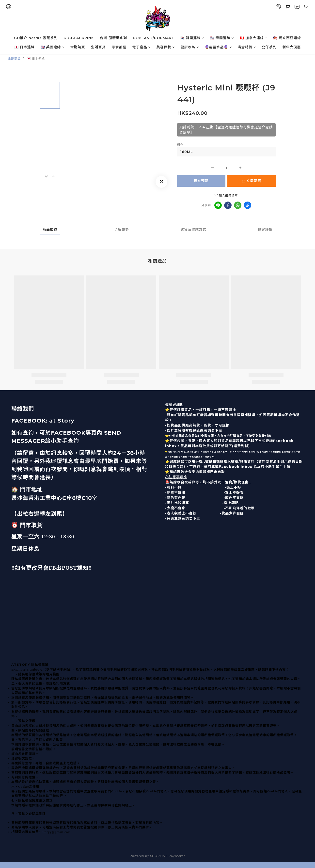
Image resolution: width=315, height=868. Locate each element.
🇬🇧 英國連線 (53, 47)
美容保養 (166, 47)
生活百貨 (98, 47)
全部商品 (14, 59)
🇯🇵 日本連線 (24, 47)
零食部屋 (119, 47)
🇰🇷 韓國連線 (192, 38)
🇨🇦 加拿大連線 (253, 38)
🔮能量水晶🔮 (218, 47)
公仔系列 (269, 47)
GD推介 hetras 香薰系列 (36, 38)
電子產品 (142, 47)
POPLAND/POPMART (154, 38)
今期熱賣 (78, 47)
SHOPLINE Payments (168, 856)
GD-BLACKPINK (79, 38)
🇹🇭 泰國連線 (222, 38)
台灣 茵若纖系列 (113, 38)
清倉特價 (247, 47)
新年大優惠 (292, 47)
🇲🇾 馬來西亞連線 (287, 38)
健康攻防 (190, 47)
